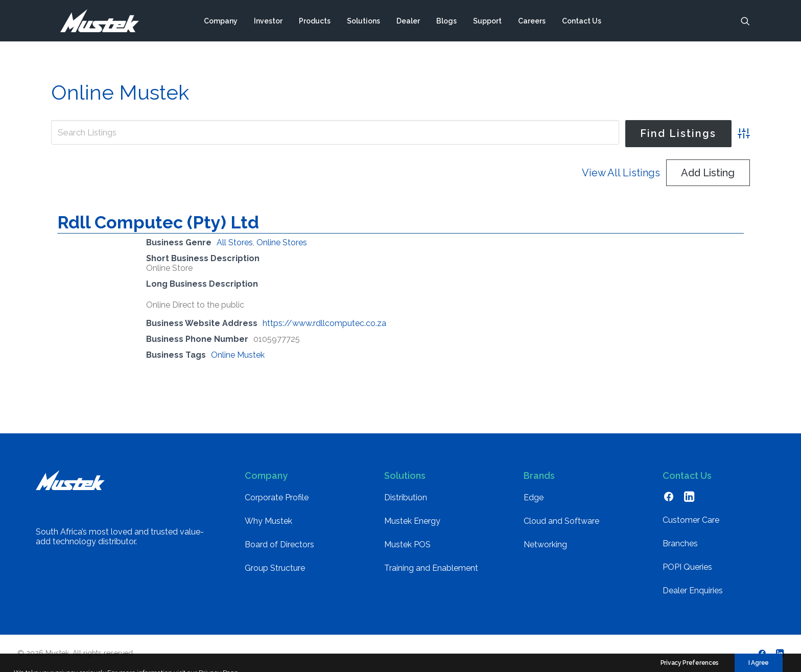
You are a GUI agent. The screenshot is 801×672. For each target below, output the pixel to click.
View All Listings (621, 173)
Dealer (408, 22)
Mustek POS (407, 544)
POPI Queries (687, 567)
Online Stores (282, 242)
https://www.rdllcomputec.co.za (324, 323)
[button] (745, 22)
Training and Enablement (431, 568)
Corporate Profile (277, 497)
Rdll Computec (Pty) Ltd (158, 222)
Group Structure (275, 568)
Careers (532, 22)
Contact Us (582, 22)
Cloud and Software (561, 521)
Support (487, 22)
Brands (539, 476)
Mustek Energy (412, 521)
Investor (268, 22)
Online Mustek (238, 355)
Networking (545, 544)
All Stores (235, 242)
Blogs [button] (446, 22)
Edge (534, 497)
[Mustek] (95, 22)
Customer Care (691, 520)
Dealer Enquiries (693, 590)
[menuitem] (221, 22)
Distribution (406, 497)
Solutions (363, 22)
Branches (680, 543)
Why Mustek (268, 521)
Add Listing (708, 173)
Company (221, 22)
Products (315, 22)
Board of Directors (279, 544)
